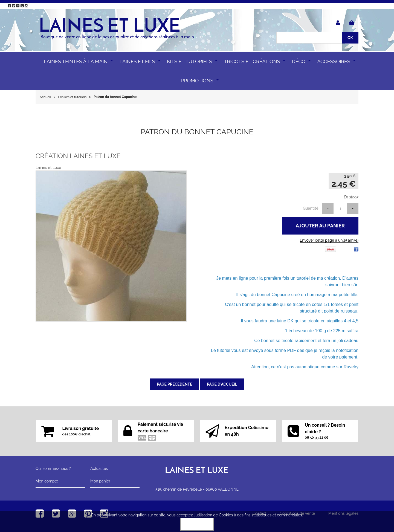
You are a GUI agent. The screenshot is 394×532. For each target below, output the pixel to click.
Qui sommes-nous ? (53, 469)
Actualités (99, 469)
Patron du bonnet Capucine (197, 132)
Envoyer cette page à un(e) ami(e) (329, 240)
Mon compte (47, 481)
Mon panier (100, 481)
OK (197, 524)
